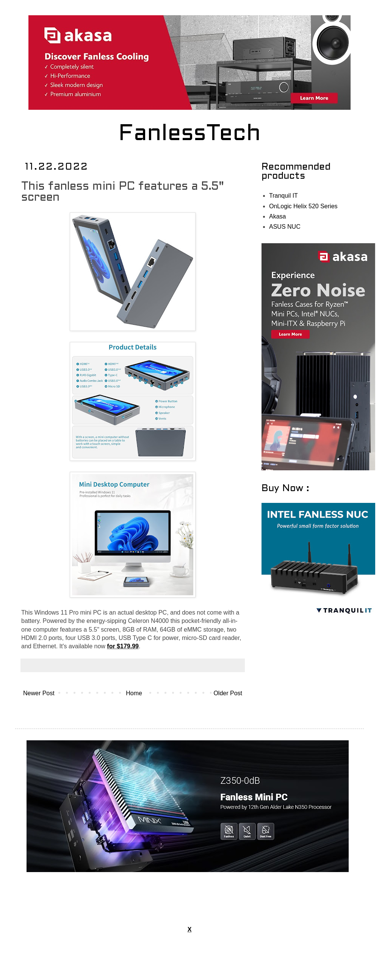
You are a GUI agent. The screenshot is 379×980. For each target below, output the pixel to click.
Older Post (228, 693)
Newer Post (39, 693)
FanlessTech (190, 134)
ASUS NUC (285, 227)
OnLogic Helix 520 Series (303, 206)
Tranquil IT (283, 196)
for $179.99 (123, 646)
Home (134, 693)
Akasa (277, 216)
